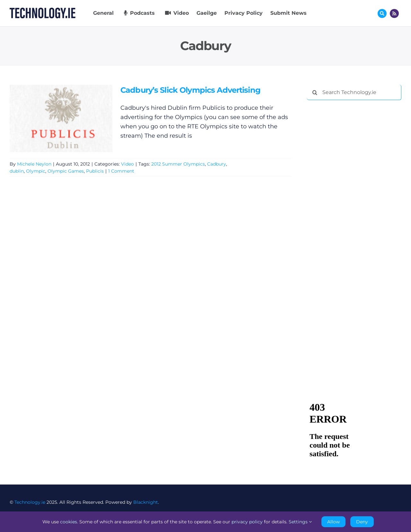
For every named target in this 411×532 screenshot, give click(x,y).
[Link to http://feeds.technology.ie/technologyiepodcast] (394, 13)
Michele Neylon (34, 164)
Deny (362, 522)
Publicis (95, 171)
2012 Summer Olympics (178, 164)
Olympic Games (66, 171)
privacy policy (247, 522)
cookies (69, 522)
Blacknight (146, 502)
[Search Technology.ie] (354, 92)
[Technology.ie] (43, 11)
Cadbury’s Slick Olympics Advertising (190, 90)
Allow (333, 522)
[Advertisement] (355, 203)
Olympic (36, 171)
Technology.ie (30, 502)
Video (127, 164)
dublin (17, 171)
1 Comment (121, 171)
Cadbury (217, 164)
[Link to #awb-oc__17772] (382, 13)
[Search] (315, 92)
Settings (300, 522)
